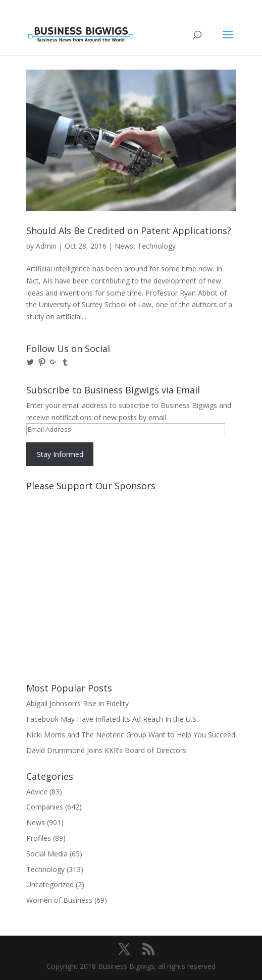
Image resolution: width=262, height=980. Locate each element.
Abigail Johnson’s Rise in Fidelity (77, 703)
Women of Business (59, 900)
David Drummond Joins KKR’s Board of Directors (106, 750)
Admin (46, 246)
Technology (156, 246)
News (124, 246)
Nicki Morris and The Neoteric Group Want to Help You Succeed (131, 735)
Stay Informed (60, 454)
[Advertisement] (72, 533)
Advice (37, 792)
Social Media (47, 854)
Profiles (39, 838)
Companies (45, 807)
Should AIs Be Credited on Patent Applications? (129, 230)
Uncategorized (50, 884)
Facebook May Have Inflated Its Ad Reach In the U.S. (112, 719)
